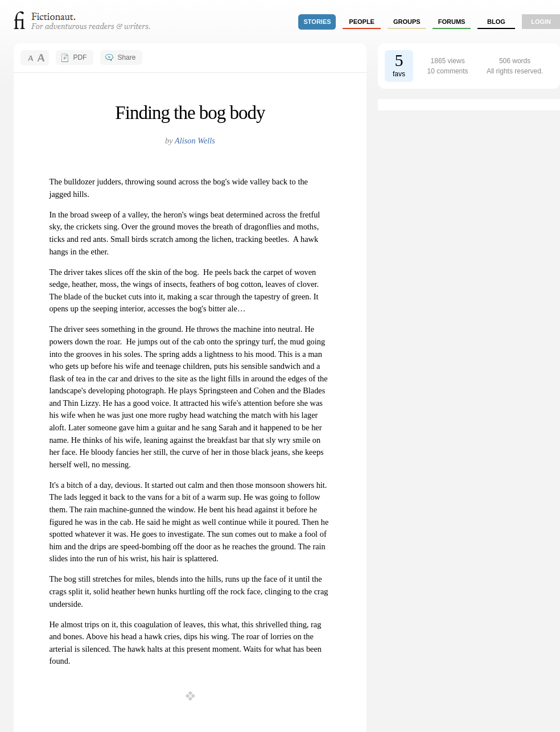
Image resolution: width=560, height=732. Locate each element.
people (362, 22)
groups (407, 22)
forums (452, 22)
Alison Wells (195, 141)
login (541, 22)
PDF (80, 57)
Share (126, 57)
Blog (496, 22)
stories (318, 22)
